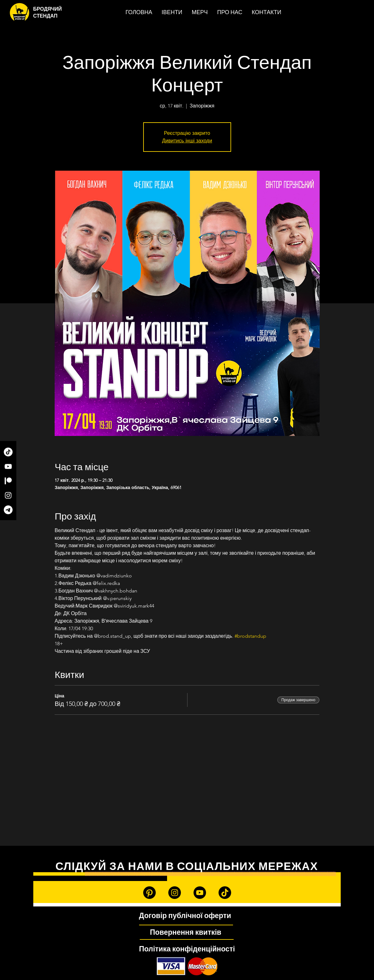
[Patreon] (8, 481)
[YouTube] (8, 466)
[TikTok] (8, 452)
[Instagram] (8, 495)
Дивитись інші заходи (187, 141)
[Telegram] (8, 510)
